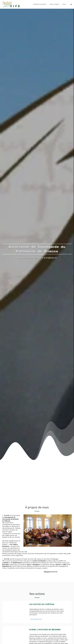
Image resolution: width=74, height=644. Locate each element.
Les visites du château (42, 604)
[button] (71, 4)
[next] (69, 531)
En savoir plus (36, 619)
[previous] (27, 531)
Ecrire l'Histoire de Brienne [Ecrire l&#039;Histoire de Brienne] (45, 630)
